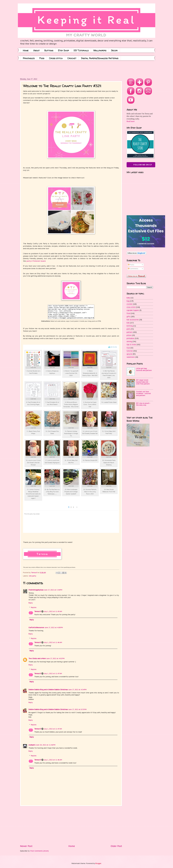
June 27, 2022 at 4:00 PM (54, 628)
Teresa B (37, 611)
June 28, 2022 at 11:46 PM (46, 745)
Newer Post (26, 846)
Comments (133, 269)
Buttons (49, 50)
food (128, 313)
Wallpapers (100, 50)
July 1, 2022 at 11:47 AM (53, 674)
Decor (114, 50)
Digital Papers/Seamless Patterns (100, 58)
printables (130, 338)
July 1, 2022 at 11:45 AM (53, 611)
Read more (131, 121)
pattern (130, 332)
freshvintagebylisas (36, 590)
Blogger (98, 863)
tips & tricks (131, 345)
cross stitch (131, 307)
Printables (29, 58)
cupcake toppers (133, 310)
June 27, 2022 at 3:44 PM (53, 590)
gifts (128, 317)
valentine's (131, 357)
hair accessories (133, 320)
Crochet (72, 58)
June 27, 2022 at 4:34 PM (78, 690)
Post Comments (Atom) (40, 851)
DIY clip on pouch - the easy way (143, 404)
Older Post (116, 846)
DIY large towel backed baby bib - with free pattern (143, 382)
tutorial (130, 351)
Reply (31, 603)
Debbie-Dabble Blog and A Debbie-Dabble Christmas (48, 690)
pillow (129, 335)
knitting (130, 326)
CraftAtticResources (36, 628)
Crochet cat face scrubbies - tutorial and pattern (143, 393)
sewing (129, 341)
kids (128, 323)
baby (128, 298)
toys (128, 348)
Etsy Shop (63, 50)
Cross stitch (56, 58)
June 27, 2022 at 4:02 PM (56, 658)
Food (42, 58)
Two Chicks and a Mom (37, 658)
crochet (130, 304)
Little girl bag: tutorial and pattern (144, 369)
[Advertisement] (62, 69)
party (129, 329)
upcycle (129, 354)
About (36, 50)
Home (26, 50)
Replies (34, 607)
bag (128, 301)
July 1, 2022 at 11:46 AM (53, 642)
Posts (131, 265)
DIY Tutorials (81, 50)
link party (32, 576)
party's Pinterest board (36, 261)
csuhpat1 (32, 745)
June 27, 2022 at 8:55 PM (78, 709)
